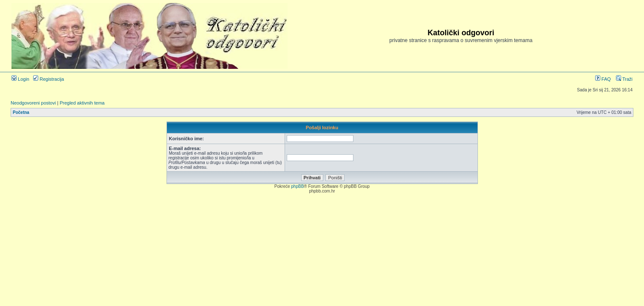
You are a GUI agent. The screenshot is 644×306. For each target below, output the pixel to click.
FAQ (603, 79)
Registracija (49, 79)
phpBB (297, 186)
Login (20, 79)
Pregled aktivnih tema (82, 103)
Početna (21, 112)
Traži (624, 79)
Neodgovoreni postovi (33, 103)
